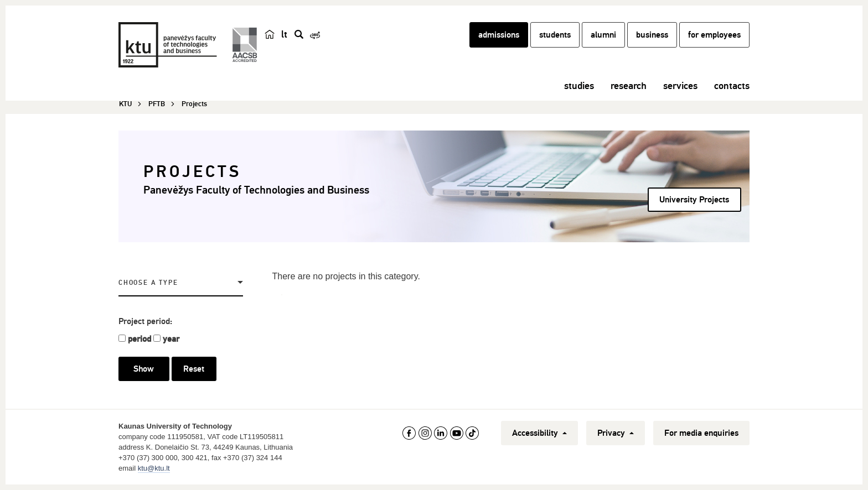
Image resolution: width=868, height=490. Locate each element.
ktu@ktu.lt (154, 468)
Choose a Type (148, 283)
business (652, 35)
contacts (732, 86)
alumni (603, 35)
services (680, 86)
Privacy (616, 433)
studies (579, 86)
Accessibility (539, 433)
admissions (499, 35)
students (555, 35)
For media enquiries (701, 433)
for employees (714, 35)
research (629, 86)
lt (284, 34)
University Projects (694, 200)
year (171, 339)
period (139, 339)
